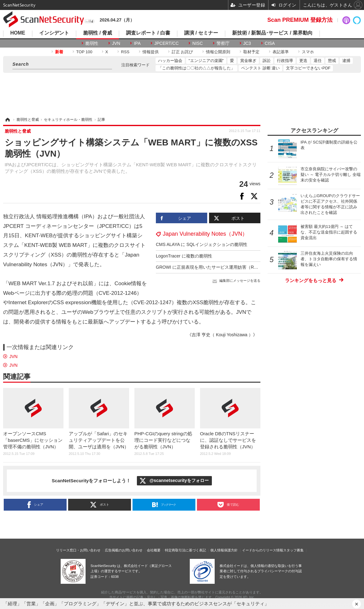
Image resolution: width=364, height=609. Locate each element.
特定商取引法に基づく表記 (185, 550)
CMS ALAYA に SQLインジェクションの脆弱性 (202, 244)
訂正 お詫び (182, 52)
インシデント (54, 33)
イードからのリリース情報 (263, 550)
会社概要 (154, 550)
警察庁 (223, 43)
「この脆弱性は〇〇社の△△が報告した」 (196, 68)
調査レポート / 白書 (148, 33)
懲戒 (332, 61)
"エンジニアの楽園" (206, 61)
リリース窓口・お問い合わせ (78, 550)
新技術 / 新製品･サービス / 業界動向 (272, 33)
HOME (18, 33)
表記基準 (281, 52)
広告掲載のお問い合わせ (124, 550)
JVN (116, 43)
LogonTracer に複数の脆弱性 (184, 256)
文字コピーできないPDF (308, 68)
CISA (270, 43)
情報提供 (151, 52)
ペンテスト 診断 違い (260, 68)
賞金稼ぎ (248, 61)
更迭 (303, 61)
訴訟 (267, 61)
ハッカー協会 (170, 61)
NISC (197, 43)
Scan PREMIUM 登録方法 (300, 20)
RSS (125, 52)
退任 (318, 61)
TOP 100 (84, 52)
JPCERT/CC (166, 43)
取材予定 (251, 52)
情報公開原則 (218, 52)
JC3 (247, 43)
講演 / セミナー (201, 33)
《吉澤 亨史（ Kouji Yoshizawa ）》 (222, 335)
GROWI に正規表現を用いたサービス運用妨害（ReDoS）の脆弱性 (221, 267)
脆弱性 (92, 43)
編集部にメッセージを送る (240, 281)
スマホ (308, 52)
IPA (137, 43)
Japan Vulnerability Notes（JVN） (205, 234)
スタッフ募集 (293, 550)
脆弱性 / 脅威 (98, 33)
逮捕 (346, 61)
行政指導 (285, 61)
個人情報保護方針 (224, 550)
